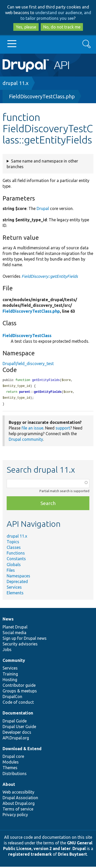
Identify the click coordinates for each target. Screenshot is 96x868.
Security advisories (20, 645)
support (63, 429)
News (8, 620)
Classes (14, 549)
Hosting (10, 681)
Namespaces (18, 577)
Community (14, 662)
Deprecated (17, 583)
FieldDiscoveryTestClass (27, 336)
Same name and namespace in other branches (42, 164)
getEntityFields (48, 393)
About (9, 786)
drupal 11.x (15, 83)
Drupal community (26, 441)
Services (14, 588)
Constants (16, 560)
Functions (16, 554)
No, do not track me (62, 27)
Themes (10, 769)
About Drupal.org (19, 805)
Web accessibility (18, 793)
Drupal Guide (15, 722)
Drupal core (13, 758)
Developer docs (17, 733)
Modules (11, 763)
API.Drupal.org (16, 739)
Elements (15, 594)
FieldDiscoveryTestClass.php (42, 96)
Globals (14, 566)
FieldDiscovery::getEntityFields (50, 276)
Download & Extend (22, 750)
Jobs (7, 651)
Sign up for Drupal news (25, 640)
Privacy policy (15, 816)
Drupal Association (20, 799)
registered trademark (30, 855)
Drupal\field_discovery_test (28, 364)
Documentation (18, 714)
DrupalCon (12, 698)
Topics (13, 543)
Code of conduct (18, 703)
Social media (14, 634)
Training (10, 675)
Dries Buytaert (72, 855)
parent (25, 393)
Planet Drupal (15, 628)
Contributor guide (19, 686)
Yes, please (26, 27)
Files (11, 571)
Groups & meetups (20, 692)
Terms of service (18, 810)
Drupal (43, 208)
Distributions (15, 775)
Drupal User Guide (19, 728)
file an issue (32, 429)
